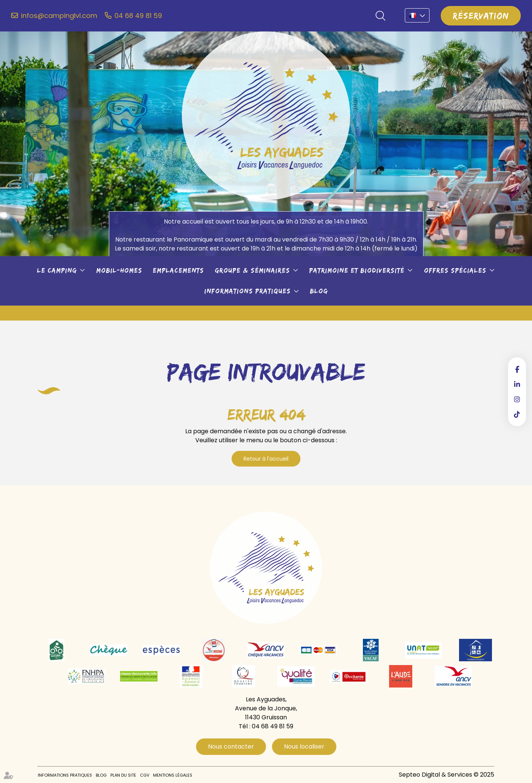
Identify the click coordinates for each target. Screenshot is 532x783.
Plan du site (123, 775)
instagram (517, 399)
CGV (145, 775)
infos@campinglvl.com (59, 16)
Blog (319, 291)
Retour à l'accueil (266, 459)
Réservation (481, 16)
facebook (517, 369)
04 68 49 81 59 (138, 16)
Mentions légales (173, 775)
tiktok (517, 414)
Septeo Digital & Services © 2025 (447, 775)
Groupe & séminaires (252, 270)
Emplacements (178, 270)
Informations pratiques (247, 291)
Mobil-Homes (119, 270)
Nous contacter (231, 746)
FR (417, 15)
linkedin (517, 384)
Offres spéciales (455, 270)
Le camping (57, 270)
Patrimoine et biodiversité (357, 270)
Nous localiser (304, 746)
